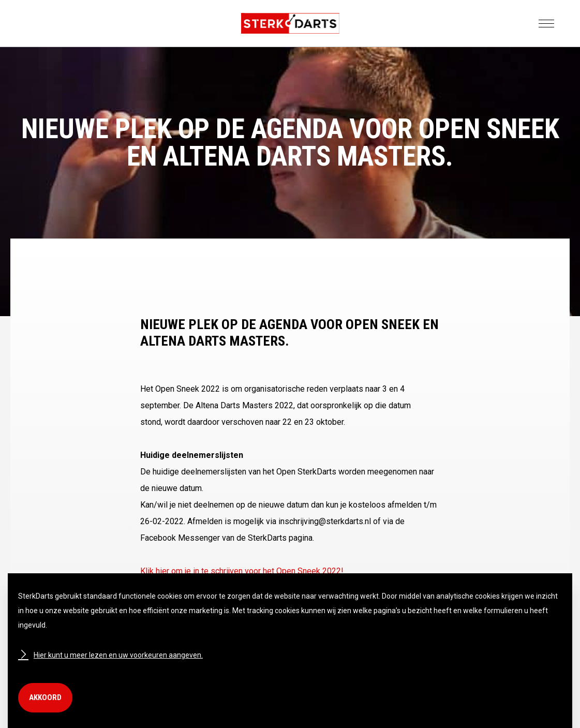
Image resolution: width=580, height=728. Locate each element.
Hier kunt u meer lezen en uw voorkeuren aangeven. (110, 655)
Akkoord (45, 697)
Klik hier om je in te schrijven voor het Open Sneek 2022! (242, 571)
